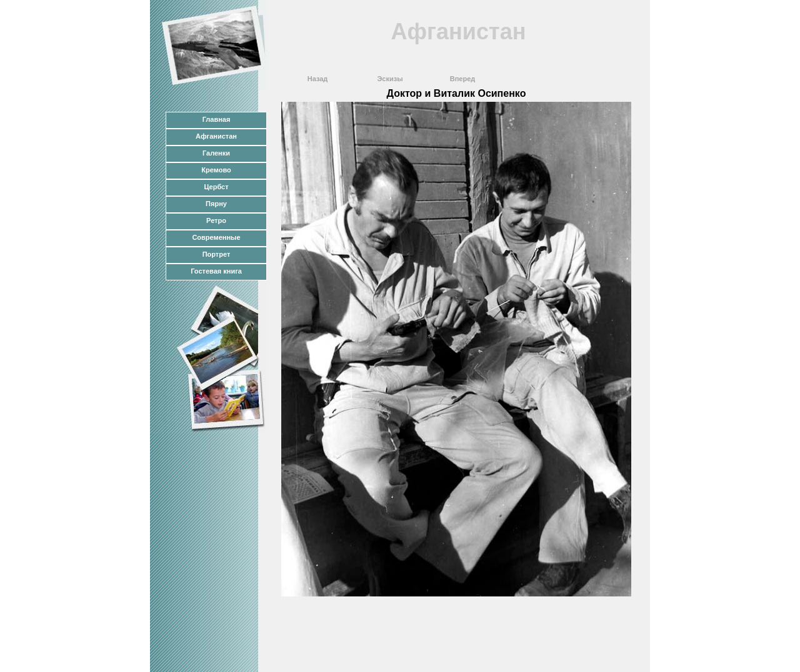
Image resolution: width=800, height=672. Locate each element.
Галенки (216, 153)
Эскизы (390, 79)
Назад (318, 79)
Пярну (216, 204)
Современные (216, 237)
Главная (217, 119)
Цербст (216, 187)
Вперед (463, 79)
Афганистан (216, 136)
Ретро (216, 220)
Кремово (216, 170)
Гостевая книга (216, 271)
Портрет (217, 254)
